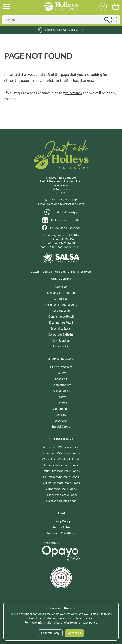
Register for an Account (61, 305)
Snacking (61, 379)
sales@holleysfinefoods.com (66, 204)
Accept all (74, 633)
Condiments (61, 409)
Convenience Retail (61, 316)
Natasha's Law (61, 346)
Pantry (61, 397)
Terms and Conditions (61, 533)
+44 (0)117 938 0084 (64, 200)
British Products (61, 367)
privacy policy (88, 622)
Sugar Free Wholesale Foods (61, 453)
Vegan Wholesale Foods (61, 489)
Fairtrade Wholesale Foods (61, 477)
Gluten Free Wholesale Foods (61, 447)
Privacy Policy (61, 521)
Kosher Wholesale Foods (61, 495)
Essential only (50, 633)
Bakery (61, 373)
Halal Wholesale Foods (61, 501)
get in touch (72, 93)
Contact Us (61, 299)
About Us (61, 287)
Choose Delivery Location (65, 30)
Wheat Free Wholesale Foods (61, 459)
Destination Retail (61, 322)
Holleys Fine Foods (61, 6)
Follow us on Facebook (65, 228)
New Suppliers (61, 340)
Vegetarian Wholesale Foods (61, 483)
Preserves (61, 403)
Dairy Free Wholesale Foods (61, 471)
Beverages (61, 420)
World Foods (61, 391)
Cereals (61, 415)
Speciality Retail (61, 328)
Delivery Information (61, 293)
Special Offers (61, 426)
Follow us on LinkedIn (65, 220)
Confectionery (61, 385)
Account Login (61, 310)
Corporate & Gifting (61, 334)
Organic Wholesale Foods (61, 465)
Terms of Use (61, 527)
